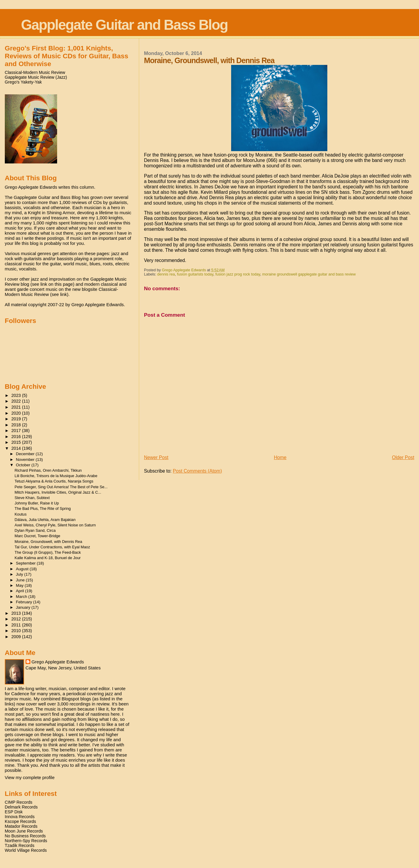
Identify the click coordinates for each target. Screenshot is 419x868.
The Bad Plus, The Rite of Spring (43, 509)
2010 (17, 631)
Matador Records (21, 826)
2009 (17, 637)
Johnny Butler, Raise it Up (37, 503)
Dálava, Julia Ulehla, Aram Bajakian (45, 520)
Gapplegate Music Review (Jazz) (36, 77)
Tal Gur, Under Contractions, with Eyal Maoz (52, 547)
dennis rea (166, 274)
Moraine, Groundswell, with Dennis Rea (49, 542)
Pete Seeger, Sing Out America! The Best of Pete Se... (61, 487)
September (26, 563)
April (21, 591)
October (24, 465)
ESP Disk (14, 812)
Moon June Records (24, 831)
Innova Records (20, 817)
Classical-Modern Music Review (35, 72)
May (20, 585)
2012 (17, 619)
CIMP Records (19, 802)
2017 (17, 431)
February (25, 602)
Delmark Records (21, 807)
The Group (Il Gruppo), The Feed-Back (48, 552)
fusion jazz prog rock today (238, 274)
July (20, 574)
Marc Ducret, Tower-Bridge (38, 536)
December (26, 454)
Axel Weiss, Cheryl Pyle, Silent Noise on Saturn (55, 525)
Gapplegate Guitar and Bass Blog (124, 25)
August (23, 569)
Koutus (21, 514)
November (26, 460)
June (21, 580)
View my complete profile (30, 777)
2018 (17, 425)
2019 (17, 419)
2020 (17, 413)
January (24, 607)
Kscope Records (20, 821)
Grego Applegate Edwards (58, 662)
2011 (17, 625)
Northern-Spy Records (26, 841)
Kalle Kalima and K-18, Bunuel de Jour (48, 558)
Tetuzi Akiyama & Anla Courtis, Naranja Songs (54, 481)
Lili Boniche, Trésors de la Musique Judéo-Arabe (56, 476)
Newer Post (156, 457)
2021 (17, 407)
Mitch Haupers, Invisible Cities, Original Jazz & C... (58, 492)
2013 (17, 613)
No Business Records (25, 836)
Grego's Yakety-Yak (23, 82)
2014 (17, 448)
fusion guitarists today (195, 274)
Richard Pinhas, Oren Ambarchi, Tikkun (48, 470)
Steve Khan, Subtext (32, 498)
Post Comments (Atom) (197, 471)
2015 (17, 442)
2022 (17, 401)
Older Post (403, 457)
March (22, 597)
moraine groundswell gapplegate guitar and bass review (309, 274)
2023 (17, 395)
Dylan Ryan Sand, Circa (35, 530)
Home (280, 457)
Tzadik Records (20, 845)
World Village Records (26, 850)
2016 (17, 437)
